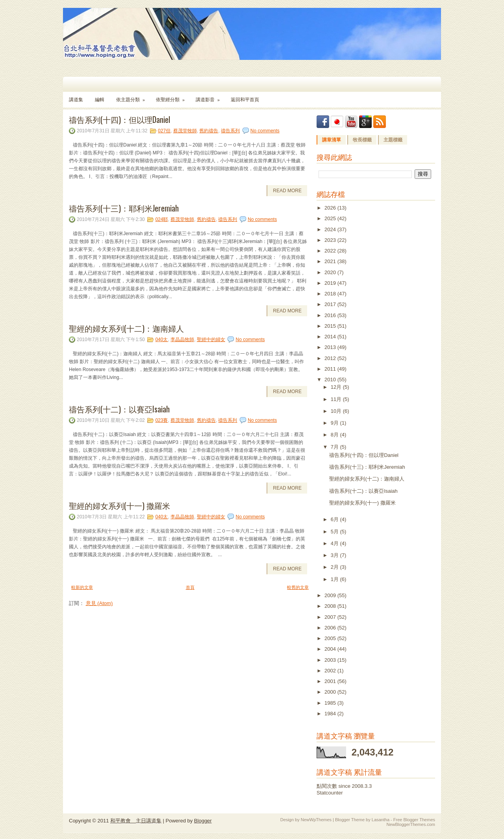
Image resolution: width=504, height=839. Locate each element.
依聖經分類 (173, 97)
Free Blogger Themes (414, 820)
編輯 (100, 100)
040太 (161, 340)
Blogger (203, 821)
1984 (331, 714)
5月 (335, 532)
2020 (331, 272)
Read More (287, 191)
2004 (331, 649)
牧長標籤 (362, 140)
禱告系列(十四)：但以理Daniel (120, 119)
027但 (164, 131)
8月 (335, 435)
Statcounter (330, 793)
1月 (335, 579)
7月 (335, 447)
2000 (331, 692)
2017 (331, 304)
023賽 (161, 420)
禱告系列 (230, 131)
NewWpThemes (316, 820)
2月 (335, 567)
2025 (331, 218)
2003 (331, 660)
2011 (331, 369)
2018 (331, 294)
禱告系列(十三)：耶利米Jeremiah (124, 208)
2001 (331, 681)
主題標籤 (393, 140)
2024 (331, 229)
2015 (331, 326)
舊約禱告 (209, 131)
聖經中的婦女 (211, 340)
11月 (337, 399)
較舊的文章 (298, 587)
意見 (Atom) (99, 603)
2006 (331, 628)
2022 (331, 251)
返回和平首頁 (245, 100)
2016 (331, 315)
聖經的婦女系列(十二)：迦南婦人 (126, 328)
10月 (337, 411)
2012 (331, 358)
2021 (331, 261)
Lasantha (381, 820)
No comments (265, 131)
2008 (331, 606)
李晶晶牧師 (182, 340)
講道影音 (210, 97)
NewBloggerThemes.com (411, 824)
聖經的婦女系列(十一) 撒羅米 (120, 505)
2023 (331, 240)
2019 (331, 283)
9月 (335, 423)
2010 (331, 380)
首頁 (190, 587)
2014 (331, 337)
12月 (337, 387)
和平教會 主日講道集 (136, 821)
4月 (335, 543)
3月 (335, 555)
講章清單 (332, 140)
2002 (331, 671)
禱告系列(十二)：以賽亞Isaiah (119, 409)
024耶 (161, 219)
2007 (331, 617)
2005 (331, 638)
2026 (331, 208)
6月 (335, 519)
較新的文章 (82, 587)
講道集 (76, 100)
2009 (331, 595)
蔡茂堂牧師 (185, 131)
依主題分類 (133, 97)
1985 (331, 703)
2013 (331, 347)
